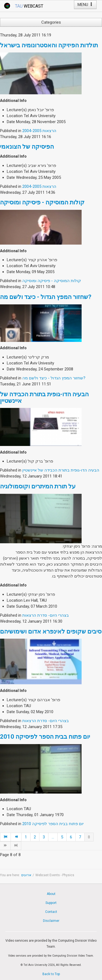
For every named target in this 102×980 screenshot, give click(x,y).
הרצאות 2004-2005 (39, 131)
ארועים (26, 875)
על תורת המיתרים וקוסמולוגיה (38, 486)
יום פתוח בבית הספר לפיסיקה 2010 (45, 737)
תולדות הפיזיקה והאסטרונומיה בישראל (49, 45)
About (51, 894)
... (53, 837)
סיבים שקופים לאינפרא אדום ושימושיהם (51, 631)
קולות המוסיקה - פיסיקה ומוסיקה (42, 202)
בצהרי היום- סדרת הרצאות (46, 615)
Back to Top (51, 974)
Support (51, 903)
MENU (85, 5)
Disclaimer (51, 921)
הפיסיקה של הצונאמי (27, 147)
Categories (51, 22)
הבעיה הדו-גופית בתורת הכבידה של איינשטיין (44, 397)
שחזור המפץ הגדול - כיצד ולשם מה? (46, 297)
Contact (51, 912)
